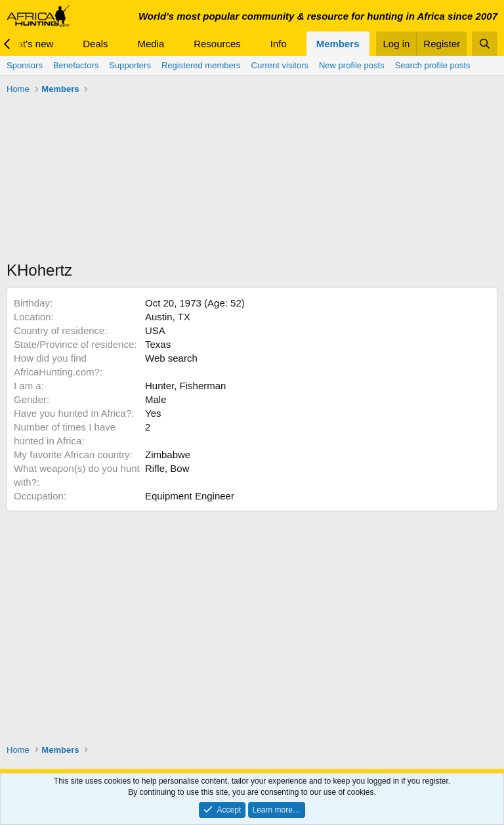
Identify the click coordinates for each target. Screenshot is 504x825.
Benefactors (76, 65)
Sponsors (25, 65)
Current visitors (280, 65)
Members (338, 44)
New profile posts (352, 65)
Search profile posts (433, 65)
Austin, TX (168, 317)
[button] (64, 44)
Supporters (130, 65)
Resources (217, 44)
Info (279, 44)
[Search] (485, 44)
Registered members (201, 65)
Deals (95, 44)
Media (151, 44)
